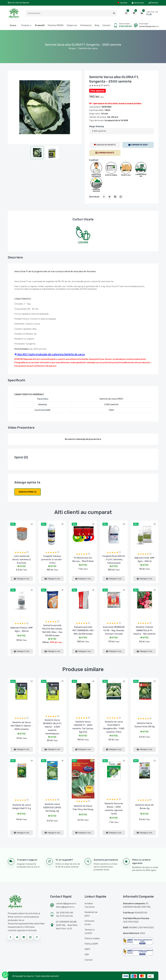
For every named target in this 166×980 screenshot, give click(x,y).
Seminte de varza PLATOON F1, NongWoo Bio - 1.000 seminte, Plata (114, 727)
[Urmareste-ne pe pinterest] (37, 937)
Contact (153, 3)
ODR (87, 955)
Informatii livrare (90, 923)
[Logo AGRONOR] (14, 13)
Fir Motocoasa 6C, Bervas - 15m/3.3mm (83, 560)
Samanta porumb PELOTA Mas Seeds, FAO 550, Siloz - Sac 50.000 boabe (52, 630)
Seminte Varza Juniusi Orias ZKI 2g (144, 725)
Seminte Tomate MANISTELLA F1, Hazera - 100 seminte (144, 630)
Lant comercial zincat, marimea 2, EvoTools (22, 560)
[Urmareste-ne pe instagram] (30, 937)
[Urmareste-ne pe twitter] (17, 937)
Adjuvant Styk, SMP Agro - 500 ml (144, 560)
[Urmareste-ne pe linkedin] (24, 937)
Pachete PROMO (56, 25)
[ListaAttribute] (121, 131)
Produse (25, 25)
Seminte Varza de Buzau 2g (144, 807)
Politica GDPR (91, 944)
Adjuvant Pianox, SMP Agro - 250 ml (22, 629)
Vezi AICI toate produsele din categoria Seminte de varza (50, 354)
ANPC (87, 949)
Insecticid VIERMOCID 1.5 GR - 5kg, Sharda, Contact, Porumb (114, 630)
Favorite (122, 3)
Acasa (13, 25)
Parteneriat (86, 25)
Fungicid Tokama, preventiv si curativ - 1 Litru (52, 560)
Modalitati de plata (91, 914)
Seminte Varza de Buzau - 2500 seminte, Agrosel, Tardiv (114, 809)
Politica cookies (92, 938)
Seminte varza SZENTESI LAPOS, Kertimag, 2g (52, 808)
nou (13, 524)
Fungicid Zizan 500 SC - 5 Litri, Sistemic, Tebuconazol (114, 560)
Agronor (30, 976)
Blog (97, 25)
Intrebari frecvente (90, 905)
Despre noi (72, 25)
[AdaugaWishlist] (105, 145)
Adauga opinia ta (28, 492)
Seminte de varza (88, 48)
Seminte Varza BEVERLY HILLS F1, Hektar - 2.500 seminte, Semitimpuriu (52, 727)
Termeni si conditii (90, 931)
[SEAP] (138, 145)
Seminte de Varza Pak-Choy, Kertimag (83, 808)
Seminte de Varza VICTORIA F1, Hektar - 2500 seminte (22, 726)
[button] (114, 13)
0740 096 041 (125, 26)
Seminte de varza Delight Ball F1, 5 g (22, 807)
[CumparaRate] (105, 153)
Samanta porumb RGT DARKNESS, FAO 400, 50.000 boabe (83, 630)
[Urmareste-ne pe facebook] (10, 937)
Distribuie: (94, 197)
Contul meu (138, 3)
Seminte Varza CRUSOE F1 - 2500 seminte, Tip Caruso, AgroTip (83, 727)
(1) (27, 552)
